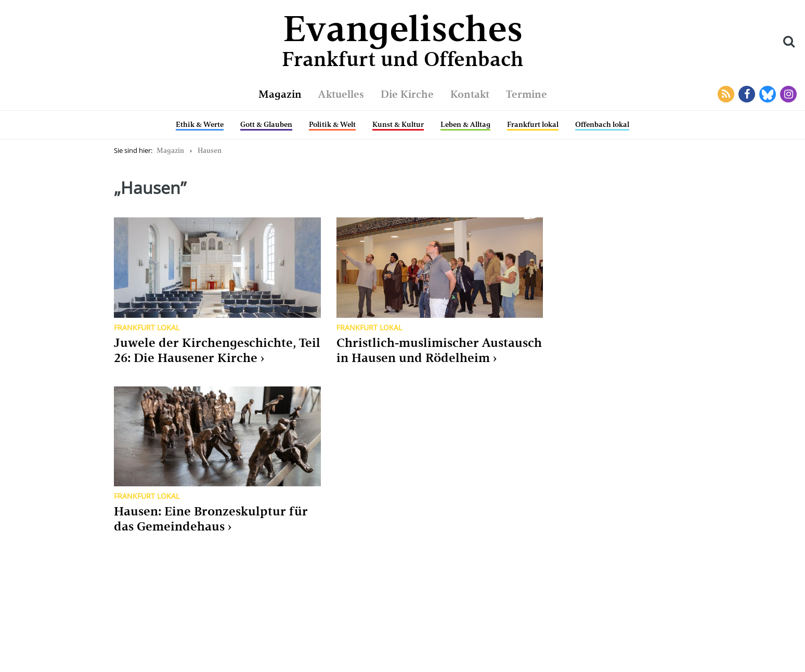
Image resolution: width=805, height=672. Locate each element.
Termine (527, 94)
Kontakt (470, 94)
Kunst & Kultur (398, 124)
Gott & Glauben (266, 124)
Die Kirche (407, 94)
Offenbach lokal (602, 124)
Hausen (210, 151)
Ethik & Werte (200, 124)
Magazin (280, 94)
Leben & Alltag (465, 124)
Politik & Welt (332, 124)
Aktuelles (341, 94)
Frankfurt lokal (533, 124)
